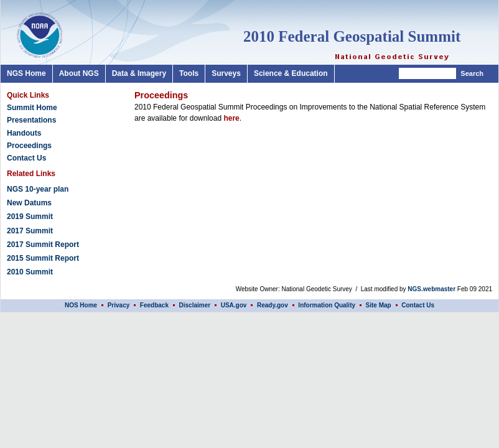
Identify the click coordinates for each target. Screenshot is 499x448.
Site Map (379, 305)
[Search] (427, 73)
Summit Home (32, 108)
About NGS (79, 73)
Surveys (226, 73)
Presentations (31, 120)
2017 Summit (30, 231)
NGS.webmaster (431, 289)
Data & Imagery (139, 73)
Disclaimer (195, 305)
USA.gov (234, 305)
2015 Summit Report (43, 258)
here (231, 118)
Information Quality (327, 305)
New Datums (29, 203)
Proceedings (29, 146)
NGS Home (26, 73)
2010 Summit (30, 272)
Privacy (119, 305)
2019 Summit (30, 217)
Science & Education (291, 73)
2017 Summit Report (43, 245)
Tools (189, 73)
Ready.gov (273, 305)
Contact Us (26, 158)
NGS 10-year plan (38, 189)
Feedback (154, 305)
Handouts (24, 133)
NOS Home (81, 305)
